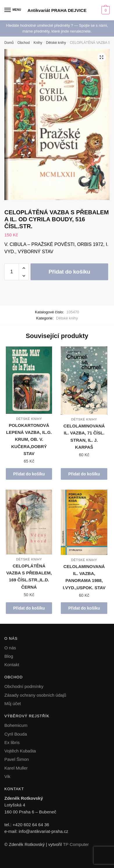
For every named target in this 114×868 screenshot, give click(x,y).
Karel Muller (16, 768)
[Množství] (12, 272)
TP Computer (76, 844)
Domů (9, 43)
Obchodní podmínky (24, 686)
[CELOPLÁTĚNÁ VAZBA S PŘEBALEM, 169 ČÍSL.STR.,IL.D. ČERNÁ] (29, 522)
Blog (9, 656)
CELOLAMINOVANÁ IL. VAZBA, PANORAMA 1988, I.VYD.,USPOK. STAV (84, 577)
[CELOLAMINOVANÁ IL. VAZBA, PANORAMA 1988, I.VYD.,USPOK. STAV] (84, 522)
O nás (10, 648)
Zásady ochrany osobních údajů (35, 695)
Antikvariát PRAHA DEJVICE (57, 10)
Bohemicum (16, 725)
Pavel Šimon (17, 759)
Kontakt (12, 665)
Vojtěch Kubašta (20, 751)
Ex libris (12, 742)
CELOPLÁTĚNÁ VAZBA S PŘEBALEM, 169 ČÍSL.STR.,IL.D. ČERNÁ (29, 576)
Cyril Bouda (16, 734)
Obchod (24, 43)
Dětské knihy (56, 43)
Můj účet (13, 703)
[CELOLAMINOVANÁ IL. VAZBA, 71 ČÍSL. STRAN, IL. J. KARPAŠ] (84, 381)
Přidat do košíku (69, 272)
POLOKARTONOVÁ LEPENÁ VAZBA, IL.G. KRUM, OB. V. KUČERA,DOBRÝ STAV (29, 439)
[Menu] (13, 10)
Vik (7, 776)
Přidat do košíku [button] (29, 474)
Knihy (38, 43)
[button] (101, 57)
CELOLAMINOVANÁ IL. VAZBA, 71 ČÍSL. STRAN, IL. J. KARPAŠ (84, 436)
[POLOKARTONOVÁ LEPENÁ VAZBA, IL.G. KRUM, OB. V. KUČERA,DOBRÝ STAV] (29, 380)
